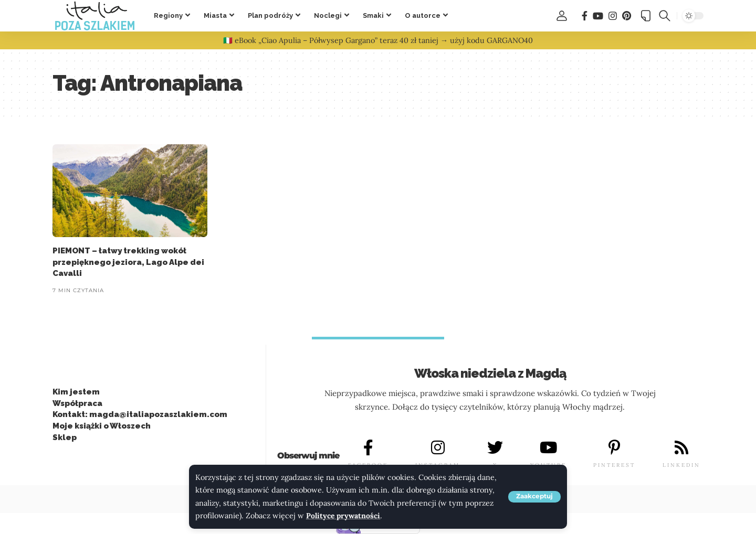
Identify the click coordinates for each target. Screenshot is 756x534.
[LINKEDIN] (681, 448)
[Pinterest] (627, 16)
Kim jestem (76, 392)
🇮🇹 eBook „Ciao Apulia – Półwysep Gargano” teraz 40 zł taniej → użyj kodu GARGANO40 (378, 40)
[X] (495, 448)
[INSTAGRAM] (438, 448)
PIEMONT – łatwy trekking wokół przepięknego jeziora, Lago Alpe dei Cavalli (128, 262)
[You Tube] (598, 16)
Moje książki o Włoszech (102, 426)
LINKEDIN (681, 465)
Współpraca (77, 403)
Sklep (65, 437)
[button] (534, 497)
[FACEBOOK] (368, 448)
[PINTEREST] (614, 448)
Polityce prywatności (344, 516)
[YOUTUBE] (548, 448)
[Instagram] (613, 16)
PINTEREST (614, 465)
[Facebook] (585, 16)
